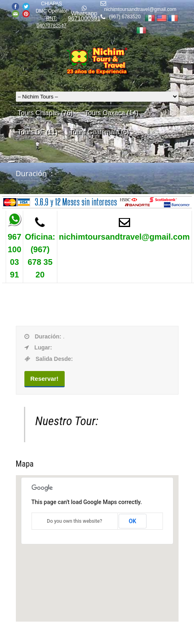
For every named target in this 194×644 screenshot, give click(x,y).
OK (132, 521)
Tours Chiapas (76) (45, 113)
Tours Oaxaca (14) (112, 113)
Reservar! (45, 379)
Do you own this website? (74, 521)
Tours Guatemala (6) (99, 132)
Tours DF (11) (38, 132)
